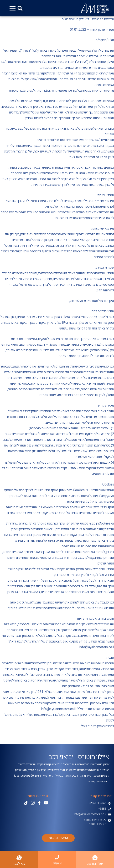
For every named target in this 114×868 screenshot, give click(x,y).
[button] (20, 8)
